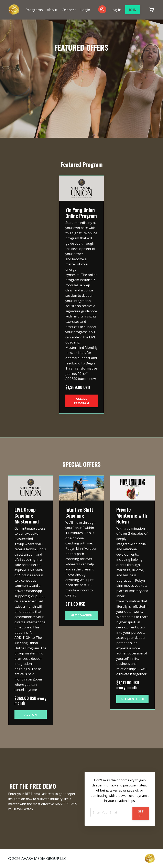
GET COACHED (81, 615)
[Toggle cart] (152, 10)
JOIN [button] (133, 10)
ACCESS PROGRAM (81, 401)
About (52, 10)
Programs (34, 10)
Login (85, 10)
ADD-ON (31, 715)
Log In (116, 10)
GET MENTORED (132, 699)
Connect (69, 10)
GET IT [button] (141, 814)
